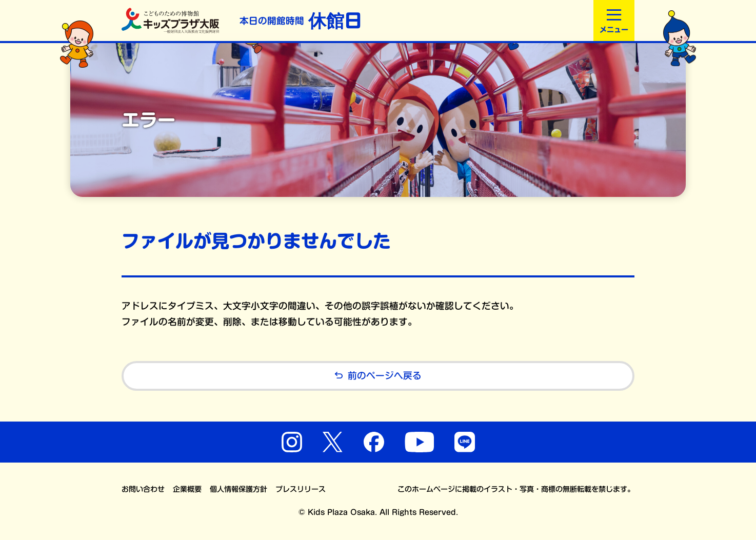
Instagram (292, 442)
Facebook (374, 442)
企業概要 (187, 489)
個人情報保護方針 (238, 489)
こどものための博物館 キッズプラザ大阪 (170, 21)
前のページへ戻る (378, 376)
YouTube (419, 442)
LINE (465, 442)
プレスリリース (301, 489)
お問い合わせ (143, 489)
